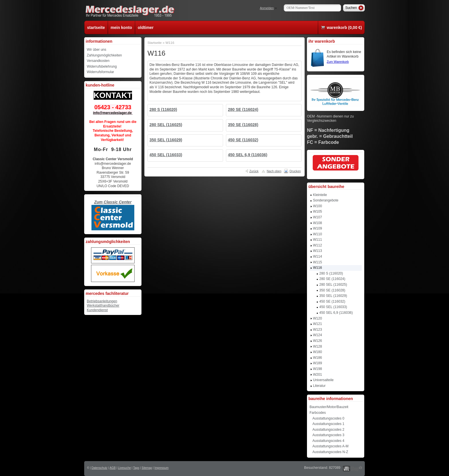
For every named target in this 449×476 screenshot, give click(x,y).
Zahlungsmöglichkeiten (104, 55)
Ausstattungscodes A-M (330, 446)
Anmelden (267, 8)
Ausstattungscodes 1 (328, 424)
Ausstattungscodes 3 (328, 435)
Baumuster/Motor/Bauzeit (329, 407)
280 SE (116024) (243, 109)
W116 (170, 43)
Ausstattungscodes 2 (328, 430)
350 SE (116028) (243, 125)
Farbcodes (318, 413)
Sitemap (147, 468)
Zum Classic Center (113, 202)
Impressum (161, 468)
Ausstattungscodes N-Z (330, 452)
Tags (136, 468)
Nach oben (274, 171)
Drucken (295, 171)
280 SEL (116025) (166, 125)
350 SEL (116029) (166, 140)
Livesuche (124, 468)
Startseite (155, 43)
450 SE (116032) (243, 140)
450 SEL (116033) (166, 155)
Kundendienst (97, 310)
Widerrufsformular (100, 72)
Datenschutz (100, 468)
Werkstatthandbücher (103, 305)
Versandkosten (98, 61)
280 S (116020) (163, 109)
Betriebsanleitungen (102, 301)
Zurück (254, 171)
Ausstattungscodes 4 (328, 441)
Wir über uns (97, 50)
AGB (113, 468)
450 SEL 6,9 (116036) (248, 155)
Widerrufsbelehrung (102, 66)
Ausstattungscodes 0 (328, 418)
